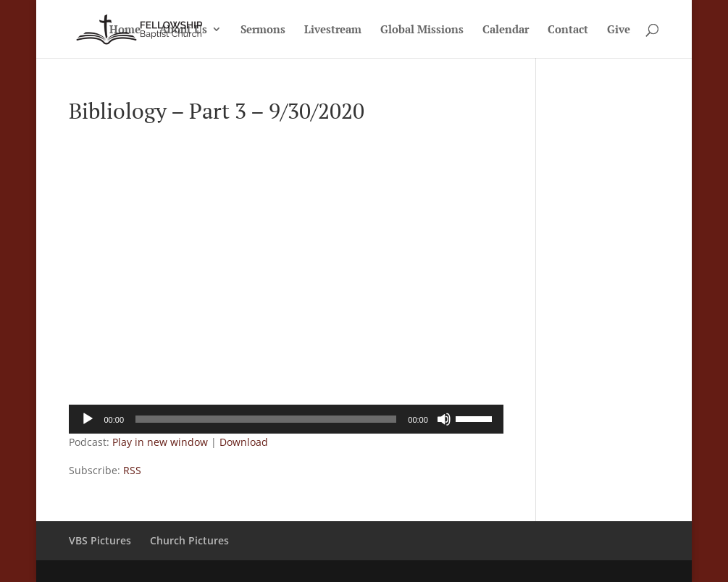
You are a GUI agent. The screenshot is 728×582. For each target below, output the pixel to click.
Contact (568, 30)
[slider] (266, 419)
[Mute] (444, 419)
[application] (286, 419)
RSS (132, 470)
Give (619, 30)
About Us (183, 30)
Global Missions (422, 30)
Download (244, 442)
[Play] (88, 419)
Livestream (333, 30)
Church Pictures (189, 540)
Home (125, 30)
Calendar (506, 30)
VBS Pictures (100, 540)
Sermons (263, 30)
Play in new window (160, 442)
